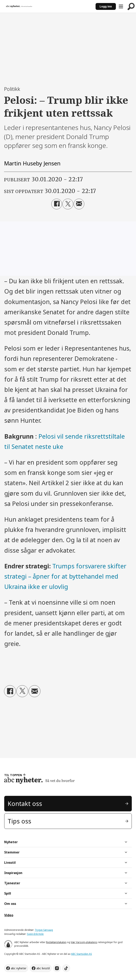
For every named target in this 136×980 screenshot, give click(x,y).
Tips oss (19, 821)
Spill (8, 893)
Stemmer (12, 852)
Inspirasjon (13, 873)
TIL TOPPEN (13, 775)
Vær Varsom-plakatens (84, 942)
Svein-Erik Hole (35, 934)
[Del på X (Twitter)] (68, 204)
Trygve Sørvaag (44, 930)
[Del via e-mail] (79, 204)
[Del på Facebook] (57, 204)
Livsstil (10, 863)
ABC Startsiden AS (81, 954)
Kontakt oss (25, 804)
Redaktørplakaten (56, 942)
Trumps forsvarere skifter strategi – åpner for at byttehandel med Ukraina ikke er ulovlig (65, 576)
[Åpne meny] (121, 6)
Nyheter (11, 842)
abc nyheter (19, 968)
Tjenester (12, 883)
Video (9, 915)
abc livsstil (43, 968)
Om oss (10, 904)
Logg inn (106, 6)
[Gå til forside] (19, 6)
